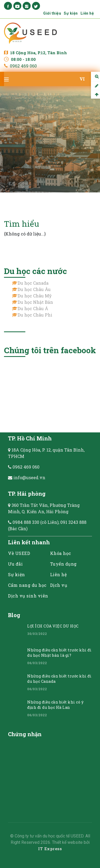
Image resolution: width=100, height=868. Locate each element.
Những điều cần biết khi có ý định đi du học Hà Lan (55, 705)
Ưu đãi (15, 564)
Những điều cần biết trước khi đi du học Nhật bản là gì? (59, 653)
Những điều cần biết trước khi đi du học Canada (59, 679)
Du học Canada (33, 283)
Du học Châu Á (33, 308)
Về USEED (19, 553)
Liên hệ (87, 13)
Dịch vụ (59, 585)
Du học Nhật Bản (35, 302)
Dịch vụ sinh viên (28, 596)
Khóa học (61, 553)
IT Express (50, 849)
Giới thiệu (52, 13)
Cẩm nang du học (27, 585)
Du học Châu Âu (34, 289)
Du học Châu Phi (35, 315)
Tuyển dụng (63, 564)
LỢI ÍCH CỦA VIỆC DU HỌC (53, 626)
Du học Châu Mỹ (35, 296)
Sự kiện (71, 13)
